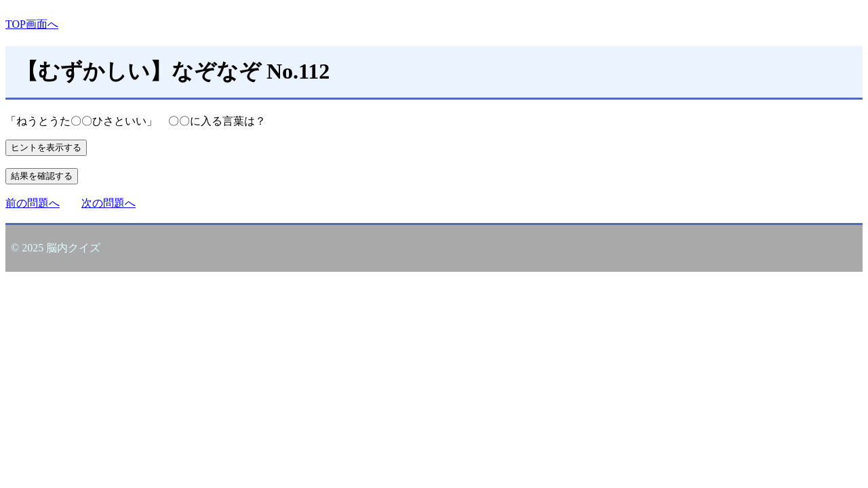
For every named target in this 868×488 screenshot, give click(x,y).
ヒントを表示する (46, 147)
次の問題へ (108, 203)
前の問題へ (33, 203)
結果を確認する (42, 176)
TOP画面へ (32, 24)
